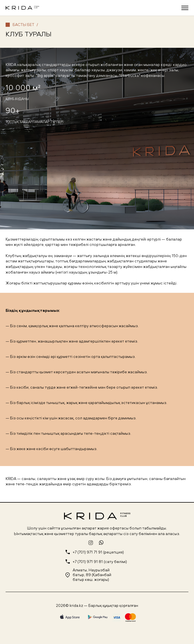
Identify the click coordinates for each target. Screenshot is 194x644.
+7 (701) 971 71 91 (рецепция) (98, 552)
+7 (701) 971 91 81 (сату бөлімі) (100, 562)
